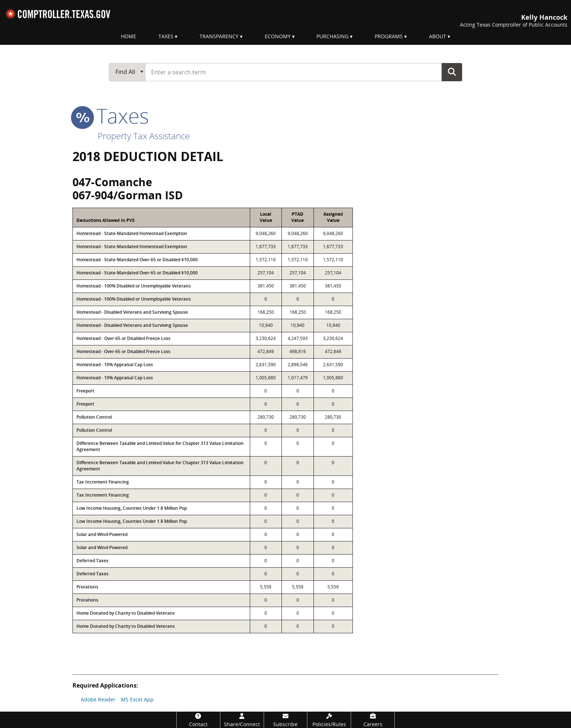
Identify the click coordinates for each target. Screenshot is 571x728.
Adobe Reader (98, 699)
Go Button (452, 72)
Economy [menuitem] (278, 36)
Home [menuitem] (129, 36)
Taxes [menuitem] (166, 36)
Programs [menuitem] (389, 36)
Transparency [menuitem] (219, 36)
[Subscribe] (286, 720)
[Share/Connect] (242, 720)
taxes (111, 116)
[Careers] (373, 720)
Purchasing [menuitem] (332, 36)
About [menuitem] (438, 36)
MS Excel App (137, 699)
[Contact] (198, 720)
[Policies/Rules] (329, 720)
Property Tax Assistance (144, 136)
